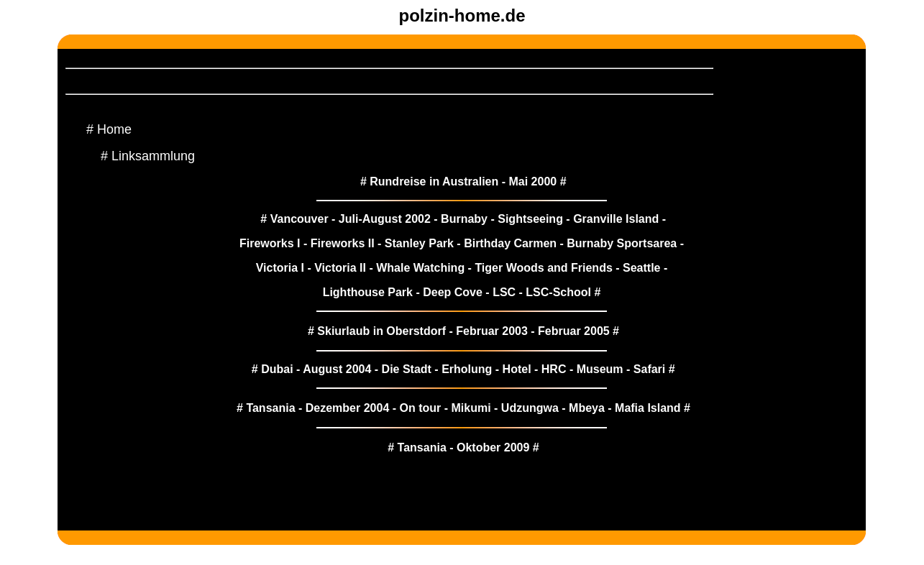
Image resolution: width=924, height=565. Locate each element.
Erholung (467, 369)
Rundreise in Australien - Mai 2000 (463, 182)
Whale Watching (420, 268)
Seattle (641, 268)
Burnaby (464, 219)
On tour (421, 408)
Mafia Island (648, 408)
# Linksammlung (148, 156)
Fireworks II (343, 243)
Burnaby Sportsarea (622, 243)
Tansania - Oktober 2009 (464, 447)
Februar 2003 (492, 331)
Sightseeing (530, 219)
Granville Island (616, 219)
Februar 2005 (574, 331)
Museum (600, 369)
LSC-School (558, 292)
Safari (649, 369)
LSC (504, 292)
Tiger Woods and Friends (543, 268)
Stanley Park (419, 243)
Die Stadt (407, 369)
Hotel (517, 369)
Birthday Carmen (510, 243)
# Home (109, 129)
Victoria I (280, 268)
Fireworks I (270, 243)
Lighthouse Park (368, 292)
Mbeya (587, 408)
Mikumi (471, 408)
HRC (554, 369)
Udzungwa (530, 408)
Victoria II (340, 268)
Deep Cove (453, 292)
